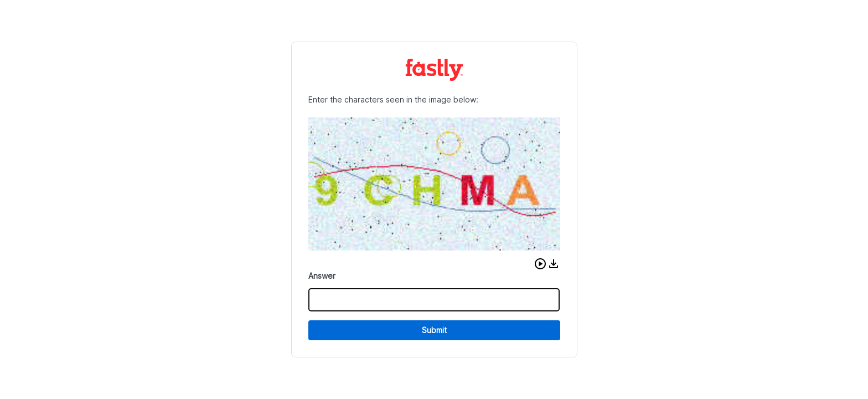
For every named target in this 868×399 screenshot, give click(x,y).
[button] (540, 264)
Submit (434, 330)
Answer (322, 276)
